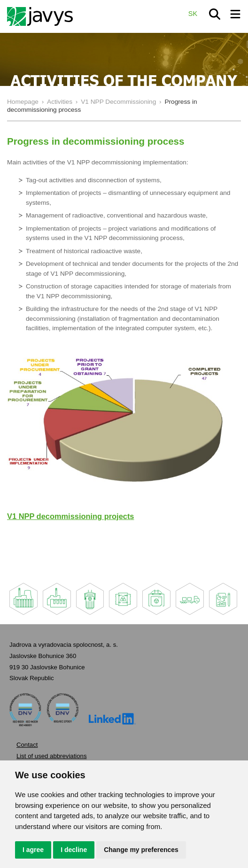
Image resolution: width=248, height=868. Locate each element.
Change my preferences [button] (141, 850)
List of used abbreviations (52, 756)
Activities (60, 102)
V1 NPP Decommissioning (118, 102)
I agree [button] (33, 850)
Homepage (23, 102)
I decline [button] (74, 850)
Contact (27, 745)
